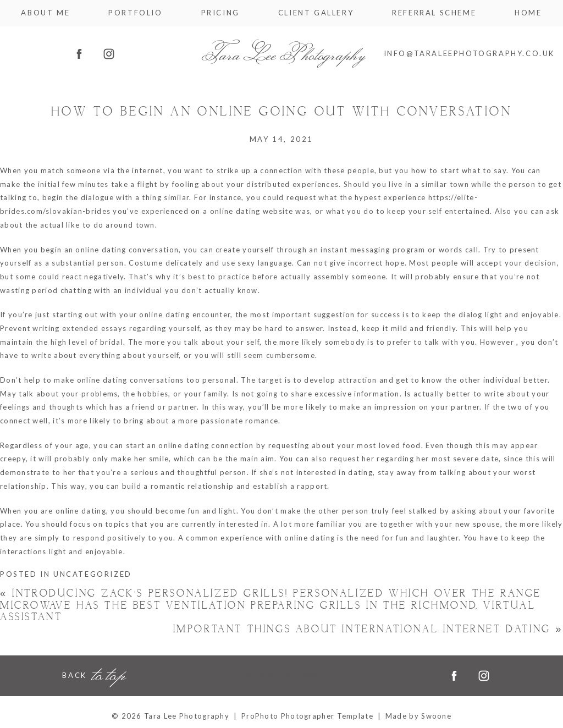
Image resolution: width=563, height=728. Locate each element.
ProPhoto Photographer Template (307, 716)
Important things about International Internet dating (368, 629)
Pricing (220, 13)
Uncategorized (93, 574)
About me (45, 13)
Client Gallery (316, 13)
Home (528, 13)
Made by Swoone (418, 716)
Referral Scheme (434, 13)
